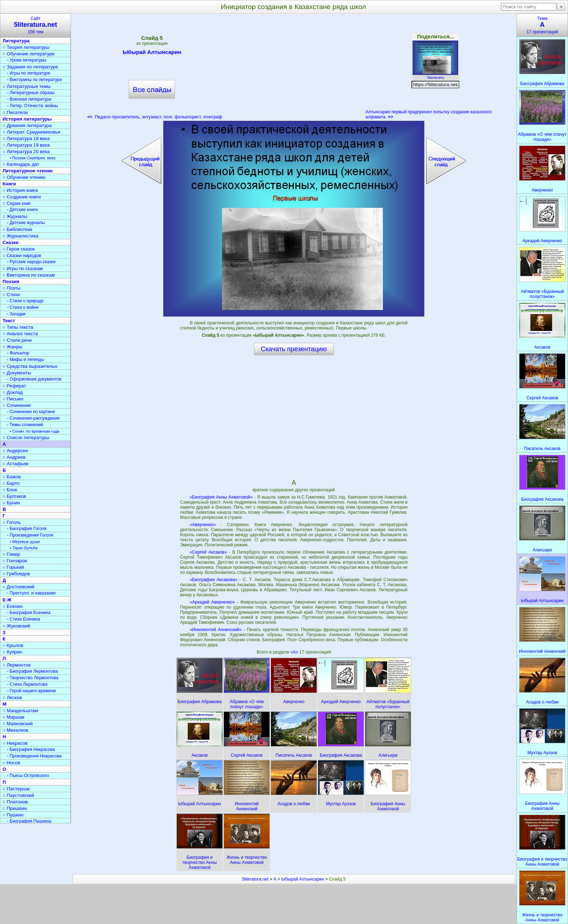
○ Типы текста (18, 327)
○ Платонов (15, 802)
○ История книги (20, 190)
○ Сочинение (17, 405)
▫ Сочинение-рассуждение (33, 418)
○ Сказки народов (22, 255)
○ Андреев (14, 457)
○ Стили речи (17, 340)
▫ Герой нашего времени (31, 691)
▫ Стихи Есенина (24, 619)
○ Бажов (12, 477)
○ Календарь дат (21, 164)
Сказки (11, 242)
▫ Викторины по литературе (34, 80)
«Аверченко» (203, 525)
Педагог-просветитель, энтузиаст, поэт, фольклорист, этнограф (155, 117)
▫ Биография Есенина (29, 613)
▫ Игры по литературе (28, 73)
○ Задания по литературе (30, 67)
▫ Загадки (16, 314)
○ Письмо (13, 399)
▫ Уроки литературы (27, 60)
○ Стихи (11, 295)
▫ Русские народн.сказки (31, 262)
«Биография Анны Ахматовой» (221, 497)
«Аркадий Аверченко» (212, 602)
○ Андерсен (15, 451)
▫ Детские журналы (26, 223)
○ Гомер (11, 554)
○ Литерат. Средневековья (32, 132)
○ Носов (11, 763)
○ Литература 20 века (26, 152)
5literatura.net (255, 879)
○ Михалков (15, 730)
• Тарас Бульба (24, 548)
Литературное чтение (28, 171)
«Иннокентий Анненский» (216, 630)
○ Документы (17, 373)
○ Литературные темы (27, 86)
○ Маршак (13, 717)
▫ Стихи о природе (25, 301)
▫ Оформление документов (34, 379)
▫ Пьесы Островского (28, 776)
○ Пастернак (16, 789)
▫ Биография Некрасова (31, 749)
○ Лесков (12, 698)
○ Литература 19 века (26, 145)
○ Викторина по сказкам (29, 275)
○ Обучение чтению (24, 177)
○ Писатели (15, 112)
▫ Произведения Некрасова (34, 756)
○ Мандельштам (20, 711)
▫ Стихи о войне (23, 307)
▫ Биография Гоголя (27, 529)
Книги (9, 184)
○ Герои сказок (19, 249)
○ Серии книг (17, 203)
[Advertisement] (294, 69)
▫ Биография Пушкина (29, 821)
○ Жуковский (16, 626)
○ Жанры (12, 347)
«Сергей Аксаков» (208, 552)
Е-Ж (7, 600)
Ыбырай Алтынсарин (152, 53)
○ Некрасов (15, 743)
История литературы (27, 119)
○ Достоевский (18, 587)
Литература (16, 41)
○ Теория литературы (26, 47)
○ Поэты (12, 288)
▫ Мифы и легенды (26, 360)
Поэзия (11, 282)
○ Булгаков (14, 496)
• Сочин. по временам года (35, 431)
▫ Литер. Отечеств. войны (32, 106)
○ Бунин (11, 503)
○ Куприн (12, 652)
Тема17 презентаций (542, 25)
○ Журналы (15, 216)
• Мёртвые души (25, 542)
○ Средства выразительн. (30, 366)
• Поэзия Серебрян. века (33, 158)
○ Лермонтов (17, 665)
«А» (295, 652)
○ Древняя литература (27, 125)
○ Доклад (13, 392)
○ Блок (10, 490)
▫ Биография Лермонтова (32, 671)
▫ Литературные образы (31, 93)
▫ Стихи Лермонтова (27, 684)
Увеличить (435, 76)
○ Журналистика (20, 236)
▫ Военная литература (29, 99)
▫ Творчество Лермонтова (33, 678)
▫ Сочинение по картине (31, 412)
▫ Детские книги (22, 210)
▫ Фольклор (18, 353)
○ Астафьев (15, 464)
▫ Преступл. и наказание (31, 593)
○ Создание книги (22, 197)
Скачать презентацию (294, 349)
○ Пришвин (15, 808)
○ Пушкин (13, 815)
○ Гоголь (12, 522)
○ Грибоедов (16, 574)
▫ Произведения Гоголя (30, 535)
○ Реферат (14, 386)
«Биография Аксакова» (214, 580)
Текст (9, 321)
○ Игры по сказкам (23, 268)
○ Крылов (13, 645)
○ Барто (11, 483)
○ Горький (13, 567)
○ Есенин (12, 606)
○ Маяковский (18, 724)
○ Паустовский (18, 795)
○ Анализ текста (20, 334)
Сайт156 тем (35, 25)
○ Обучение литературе (29, 54)
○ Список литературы (26, 438)
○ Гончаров (15, 561)
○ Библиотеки (17, 229)
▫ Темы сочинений (25, 425)
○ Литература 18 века (26, 138)
